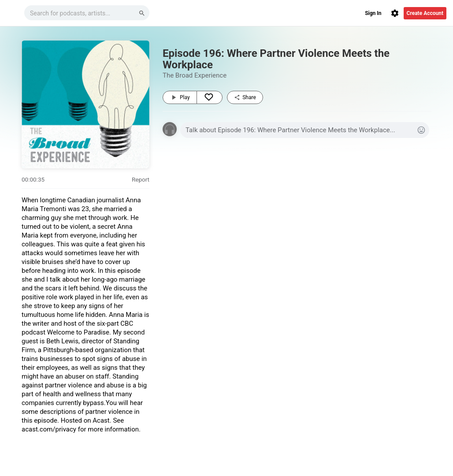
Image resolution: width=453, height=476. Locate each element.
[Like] (210, 97)
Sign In (373, 13)
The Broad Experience (195, 75)
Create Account (425, 13)
